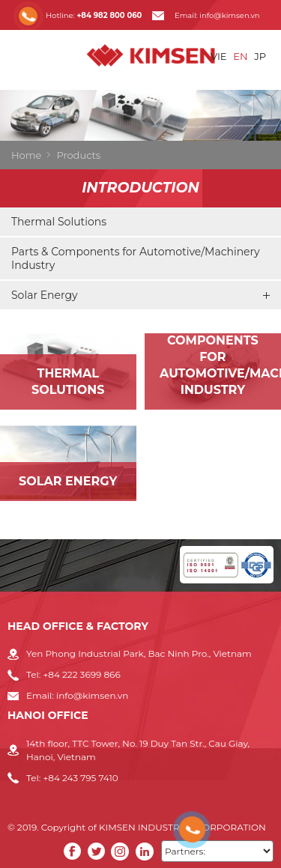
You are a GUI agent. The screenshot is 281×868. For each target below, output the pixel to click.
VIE (219, 56)
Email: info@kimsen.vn (217, 15)
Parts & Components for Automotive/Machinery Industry (136, 258)
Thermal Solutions (59, 222)
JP (260, 56)
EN (240, 56)
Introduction (140, 188)
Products (78, 155)
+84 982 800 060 (109, 15)
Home (26, 155)
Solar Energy (140, 295)
